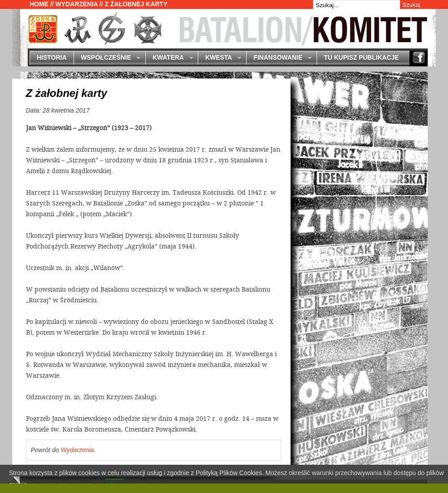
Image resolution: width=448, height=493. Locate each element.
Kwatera (169, 58)
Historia (52, 57)
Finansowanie (279, 58)
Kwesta (220, 58)
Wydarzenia (77, 4)
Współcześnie (107, 58)
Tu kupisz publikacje (361, 57)
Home (39, 4)
